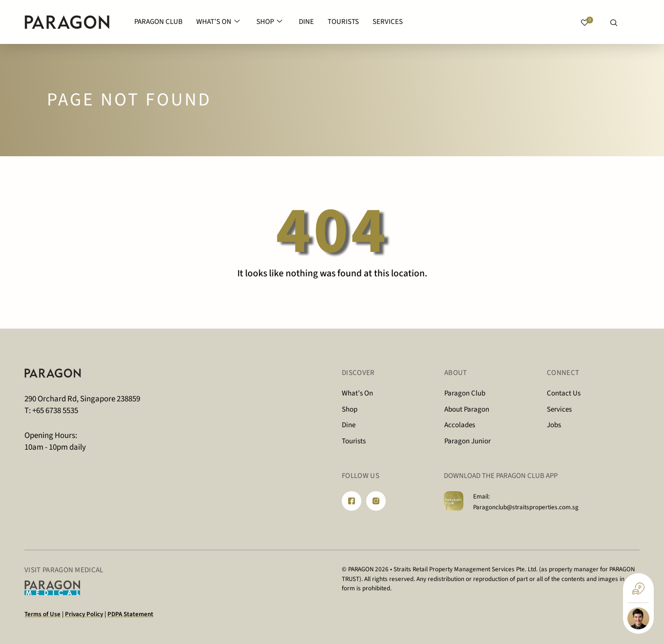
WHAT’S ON (218, 22)
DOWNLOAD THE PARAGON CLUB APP (501, 476)
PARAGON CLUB (158, 22)
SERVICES (388, 22)
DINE (306, 22)
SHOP (269, 22)
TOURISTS (343, 22)
